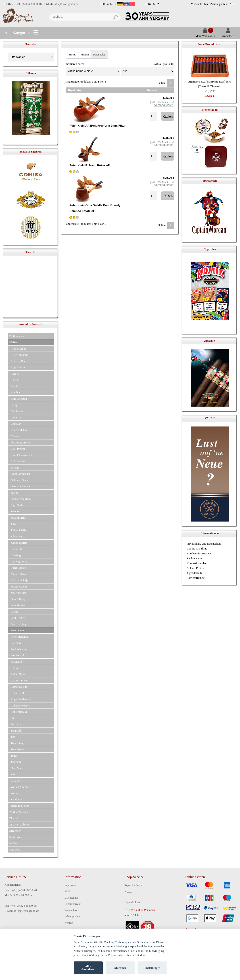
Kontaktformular (196, 563)
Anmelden (228, 34)
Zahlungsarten (219, 4)
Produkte (74, 90)
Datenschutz (71, 898)
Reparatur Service (134, 885)
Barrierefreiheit (196, 578)
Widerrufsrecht (73, 904)
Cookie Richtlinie (197, 548)
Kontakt (69, 923)
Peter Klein (100, 54)
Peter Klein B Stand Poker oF (90, 165)
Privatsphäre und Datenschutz (204, 544)
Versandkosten (199, 4)
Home (73, 54)
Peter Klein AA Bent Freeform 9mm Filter (97, 126)
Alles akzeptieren (88, 968)
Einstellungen (152, 968)
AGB (233, 4)
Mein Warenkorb (205, 34)
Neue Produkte (208, 44)
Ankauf (129, 892)
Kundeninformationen (199, 553)
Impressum (70, 885)
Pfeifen (85, 54)
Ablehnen (120, 968)
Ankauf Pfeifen (196, 568)
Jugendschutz (194, 573)
